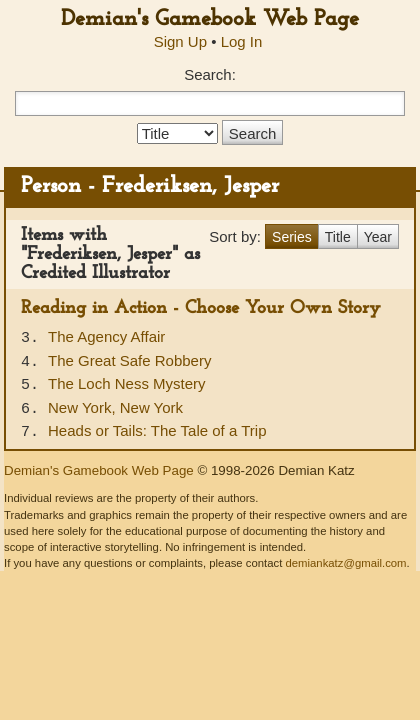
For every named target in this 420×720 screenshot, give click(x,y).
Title (338, 237)
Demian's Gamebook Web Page (210, 19)
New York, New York (115, 407)
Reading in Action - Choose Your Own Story (201, 308)
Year (378, 237)
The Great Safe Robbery (129, 360)
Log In (242, 41)
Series (292, 237)
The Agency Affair (106, 336)
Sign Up (180, 41)
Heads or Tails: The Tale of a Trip (157, 430)
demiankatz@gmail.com (345, 563)
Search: (210, 74)
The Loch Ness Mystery (127, 383)
